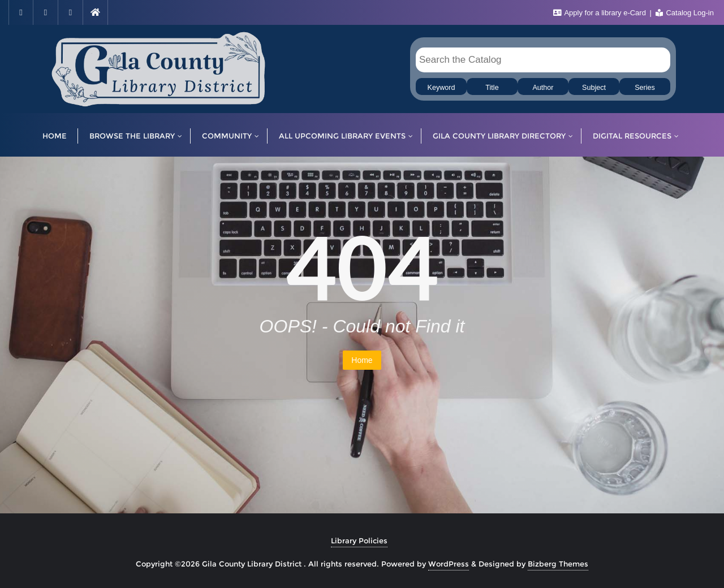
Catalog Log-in (685, 13)
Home (362, 360)
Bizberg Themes (558, 564)
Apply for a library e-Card (601, 13)
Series (645, 88)
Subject (594, 88)
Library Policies (359, 541)
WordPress (449, 564)
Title (492, 88)
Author (543, 88)
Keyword (441, 88)
